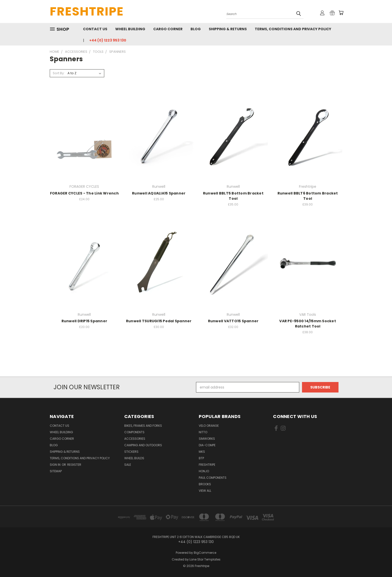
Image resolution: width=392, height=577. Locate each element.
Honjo (204, 471)
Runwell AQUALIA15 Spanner (159, 193)
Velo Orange (209, 426)
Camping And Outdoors (143, 445)
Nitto (203, 432)
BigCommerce (205, 553)
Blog (196, 29)
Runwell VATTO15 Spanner (233, 321)
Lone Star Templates (205, 559)
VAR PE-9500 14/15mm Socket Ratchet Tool (308, 324)
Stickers (131, 452)
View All (205, 491)
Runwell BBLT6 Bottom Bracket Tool (308, 196)
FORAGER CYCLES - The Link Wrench (84, 193)
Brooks (205, 484)
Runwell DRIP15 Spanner (84, 321)
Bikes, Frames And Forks (143, 426)
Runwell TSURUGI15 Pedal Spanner (159, 321)
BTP (201, 458)
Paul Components (213, 478)
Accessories (135, 439)
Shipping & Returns (228, 29)
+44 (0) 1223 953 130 (108, 40)
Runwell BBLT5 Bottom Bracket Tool (233, 196)
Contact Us (95, 29)
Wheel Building (130, 29)
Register (74, 465)
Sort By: (59, 73)
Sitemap (56, 471)
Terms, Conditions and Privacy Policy (293, 29)
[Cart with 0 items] (341, 13)
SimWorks (207, 439)
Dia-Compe (207, 445)
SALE (128, 465)
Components (134, 432)
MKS (202, 452)
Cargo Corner (168, 29)
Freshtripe (207, 465)
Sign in (55, 465)
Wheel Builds (134, 458)
